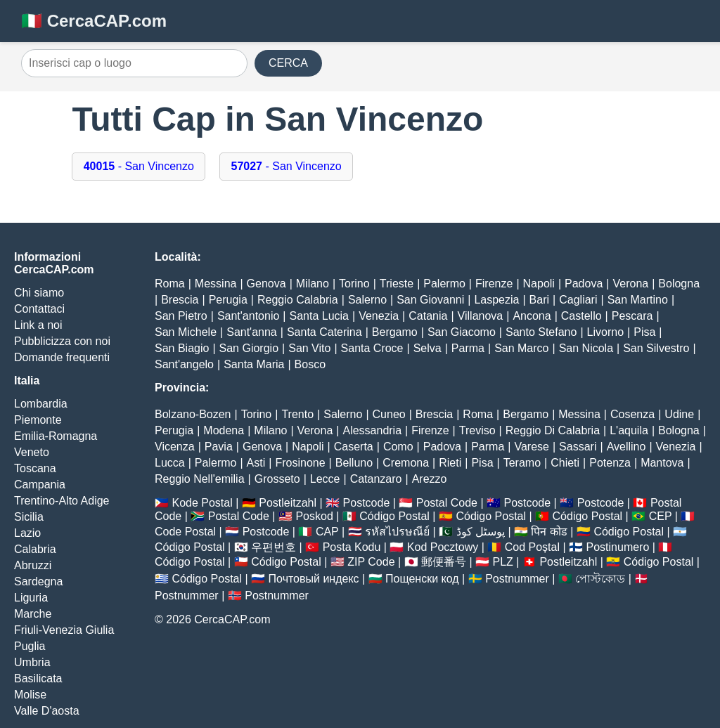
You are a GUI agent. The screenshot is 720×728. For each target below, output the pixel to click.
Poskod (314, 516)
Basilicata (38, 678)
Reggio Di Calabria (553, 430)
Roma (170, 284)
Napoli (539, 284)
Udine (679, 414)
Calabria (35, 549)
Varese (532, 447)
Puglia (30, 646)
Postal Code (447, 503)
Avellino (626, 447)
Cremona (406, 463)
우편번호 (274, 547)
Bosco (310, 364)
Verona (630, 284)
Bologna (679, 284)
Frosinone (300, 463)
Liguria (31, 598)
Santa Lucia (320, 316)
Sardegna (38, 581)
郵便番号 (444, 562)
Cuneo (389, 414)
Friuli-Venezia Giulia (64, 630)
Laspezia (496, 300)
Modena (224, 430)
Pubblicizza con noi (62, 341)
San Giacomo (462, 332)
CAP (327, 532)
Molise (30, 695)
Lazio (27, 533)
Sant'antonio (248, 316)
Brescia (180, 300)
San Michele (186, 332)
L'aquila (629, 430)
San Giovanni (430, 300)
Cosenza (632, 414)
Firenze (494, 284)
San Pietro (181, 316)
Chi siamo (39, 293)
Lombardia (41, 404)
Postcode (367, 503)
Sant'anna (252, 332)
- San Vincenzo (139, 166)
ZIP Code (371, 562)
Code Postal (185, 532)
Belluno (354, 463)
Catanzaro (376, 479)
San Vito (309, 348)
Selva (427, 348)
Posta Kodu (352, 547)
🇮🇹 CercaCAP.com (94, 21)
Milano (313, 284)
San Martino (638, 300)
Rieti (450, 463)
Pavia (219, 447)
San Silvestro (656, 348)
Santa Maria (254, 364)
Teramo (522, 463)
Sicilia (29, 517)
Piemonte (38, 420)
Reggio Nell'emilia (200, 479)
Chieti (565, 463)
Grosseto (277, 479)
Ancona (532, 316)
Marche (33, 614)
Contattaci (39, 309)
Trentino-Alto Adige (62, 501)
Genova (266, 284)
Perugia (228, 300)
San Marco (521, 348)
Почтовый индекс (314, 579)
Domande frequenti (62, 357)
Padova (584, 284)
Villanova (481, 316)
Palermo (444, 284)
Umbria (32, 662)
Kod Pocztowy (443, 547)
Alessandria (372, 430)
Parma (468, 348)
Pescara (632, 316)
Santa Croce (372, 348)
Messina (216, 284)
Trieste (397, 284)
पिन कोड (549, 532)
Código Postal (394, 516)
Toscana (35, 468)
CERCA (288, 63)
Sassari (578, 447)
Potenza (610, 463)
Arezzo (430, 479)
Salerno (367, 300)
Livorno (605, 332)
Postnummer (517, 579)
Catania (428, 316)
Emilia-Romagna (56, 436)
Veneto (32, 452)
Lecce (325, 479)
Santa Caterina (324, 332)
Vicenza (175, 447)
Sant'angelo (184, 364)
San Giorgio (249, 348)
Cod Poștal (532, 547)
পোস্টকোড (600, 579)
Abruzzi (33, 565)
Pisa (644, 332)
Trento (297, 414)
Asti (256, 463)
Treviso (477, 430)
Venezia (379, 316)
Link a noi (38, 325)
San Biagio (182, 348)
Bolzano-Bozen (193, 414)
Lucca (170, 463)
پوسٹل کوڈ (481, 532)
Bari (539, 300)
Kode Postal (202, 503)
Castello (581, 316)
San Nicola (586, 348)
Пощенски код (422, 579)
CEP (661, 516)
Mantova (662, 463)
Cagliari (578, 300)
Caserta (354, 447)
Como (398, 447)
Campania (40, 485)
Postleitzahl (288, 503)
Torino (354, 284)
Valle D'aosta (47, 711)
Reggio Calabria (298, 300)
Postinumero (618, 547)
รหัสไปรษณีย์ (397, 532)
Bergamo (395, 332)
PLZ (503, 562)
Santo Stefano (541, 332)
